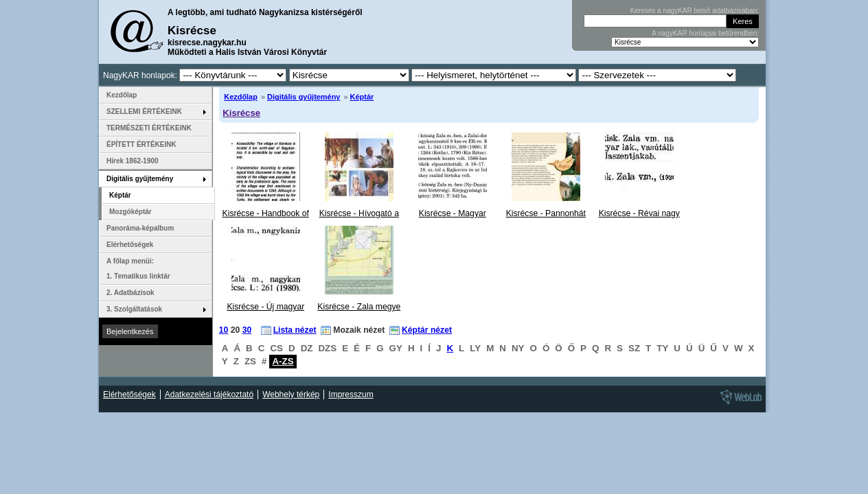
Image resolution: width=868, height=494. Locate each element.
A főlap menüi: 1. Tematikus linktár (138, 269)
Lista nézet (295, 330)
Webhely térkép (291, 395)
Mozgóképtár (130, 212)
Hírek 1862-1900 (133, 161)
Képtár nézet (427, 330)
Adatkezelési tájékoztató (209, 395)
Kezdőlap (241, 97)
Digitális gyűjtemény (304, 97)
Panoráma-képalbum (140, 228)
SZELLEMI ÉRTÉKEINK (144, 111)
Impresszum (351, 395)
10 (224, 330)
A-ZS (283, 361)
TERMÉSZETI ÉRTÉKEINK (149, 128)
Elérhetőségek (130, 245)
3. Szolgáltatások (134, 309)
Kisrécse (241, 113)
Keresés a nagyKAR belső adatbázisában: (695, 11)
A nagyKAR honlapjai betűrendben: (705, 33)
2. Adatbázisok (130, 293)
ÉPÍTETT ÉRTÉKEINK (141, 144)
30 (247, 330)
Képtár (362, 97)
